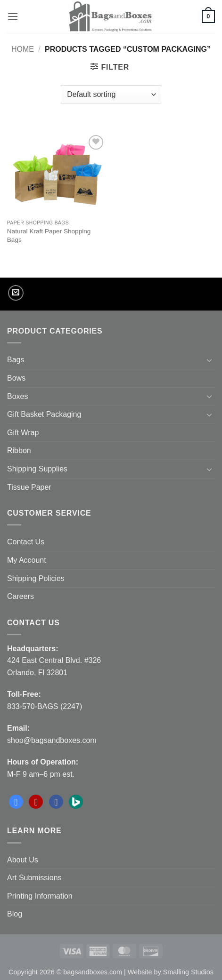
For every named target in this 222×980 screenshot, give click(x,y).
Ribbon (19, 450)
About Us (23, 860)
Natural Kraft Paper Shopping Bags (49, 235)
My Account (27, 560)
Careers (21, 596)
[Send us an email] (16, 293)
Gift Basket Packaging (44, 414)
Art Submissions (34, 878)
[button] (13, 16)
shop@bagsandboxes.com (52, 740)
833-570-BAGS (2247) (45, 706)
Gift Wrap (23, 433)
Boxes (17, 396)
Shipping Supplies (37, 469)
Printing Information (40, 896)
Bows (16, 378)
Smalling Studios (188, 972)
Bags (16, 360)
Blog (15, 914)
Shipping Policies (36, 578)
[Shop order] (111, 95)
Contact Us (26, 542)
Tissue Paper (29, 487)
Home (23, 49)
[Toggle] (209, 360)
